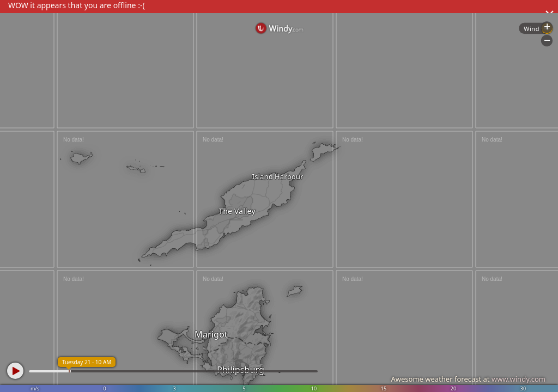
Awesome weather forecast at (468, 379)
